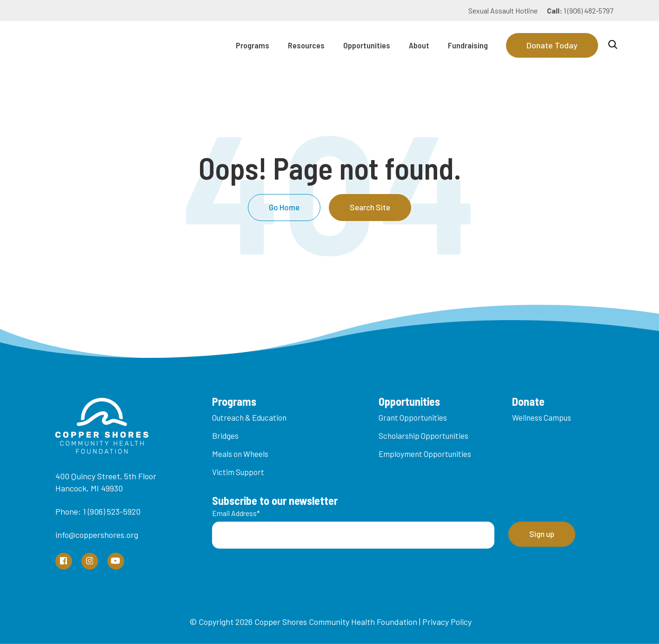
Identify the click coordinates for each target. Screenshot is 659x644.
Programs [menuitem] (253, 45)
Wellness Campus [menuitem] (542, 417)
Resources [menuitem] (306, 45)
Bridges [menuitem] (225, 436)
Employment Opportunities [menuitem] (425, 454)
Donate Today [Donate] (552, 45)
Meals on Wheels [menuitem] (240, 454)
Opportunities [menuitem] (367, 45)
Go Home (284, 207)
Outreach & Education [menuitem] (249, 417)
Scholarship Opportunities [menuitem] (423, 436)
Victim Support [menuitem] (238, 472)
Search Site (370, 207)
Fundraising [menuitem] (468, 45)
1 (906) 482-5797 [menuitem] (580, 10)
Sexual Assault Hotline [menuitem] (503, 10)
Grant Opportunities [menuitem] (413, 417)
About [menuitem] (419, 45)
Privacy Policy (447, 622)
